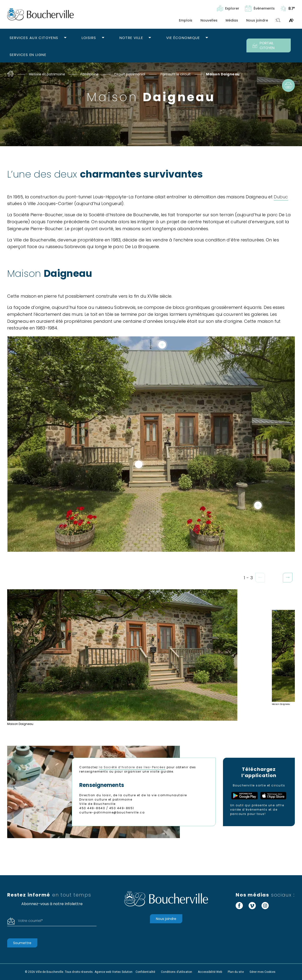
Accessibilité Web (210, 972)
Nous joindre (257, 20)
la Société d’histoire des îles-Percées (132, 767)
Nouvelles (209, 20)
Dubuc (281, 197)
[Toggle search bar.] (278, 20)
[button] (288, 578)
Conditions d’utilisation (177, 972)
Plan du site (236, 972)
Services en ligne (28, 55)
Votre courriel (30, 921)
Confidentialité (145, 972)
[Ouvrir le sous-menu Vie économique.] (207, 38)
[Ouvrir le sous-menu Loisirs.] (103, 38)
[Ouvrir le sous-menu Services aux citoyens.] (65, 38)
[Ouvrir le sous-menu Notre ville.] (150, 38)
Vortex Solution (122, 972)
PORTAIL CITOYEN (263, 45)
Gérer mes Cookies (262, 972)
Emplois (186, 20)
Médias (232, 20)
